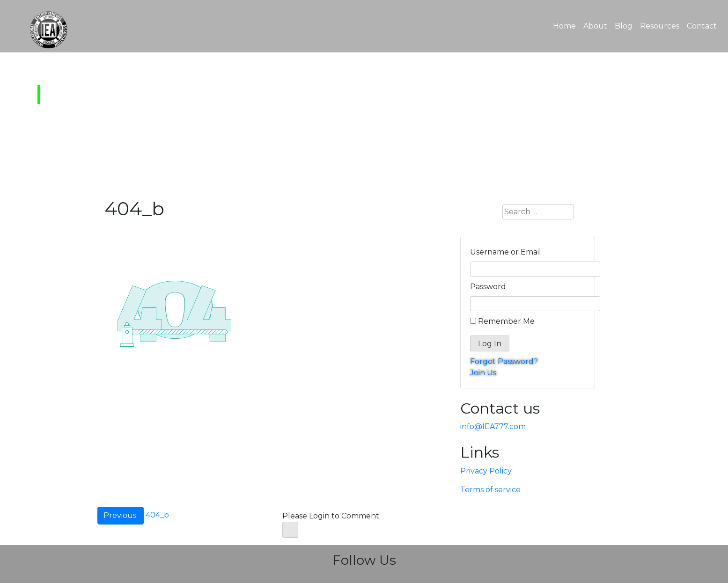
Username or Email (506, 252)
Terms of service (490, 490)
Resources (660, 26)
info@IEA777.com (493, 426)
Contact (702, 26)
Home (566, 25)
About (595, 26)
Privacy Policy (486, 471)
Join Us (483, 373)
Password (488, 287)
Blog (624, 26)
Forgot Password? (504, 361)
